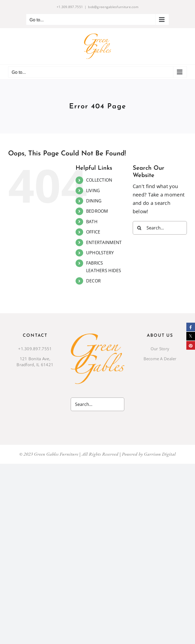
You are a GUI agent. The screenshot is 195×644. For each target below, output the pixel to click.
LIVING (93, 191)
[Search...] (160, 228)
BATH (92, 222)
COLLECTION (99, 180)
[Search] (139, 228)
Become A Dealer (160, 359)
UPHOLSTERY (100, 253)
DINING (94, 201)
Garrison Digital (160, 454)
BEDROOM (97, 211)
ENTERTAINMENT (104, 242)
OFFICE (93, 232)
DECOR (93, 281)
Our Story (160, 349)
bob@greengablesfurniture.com (113, 7)
